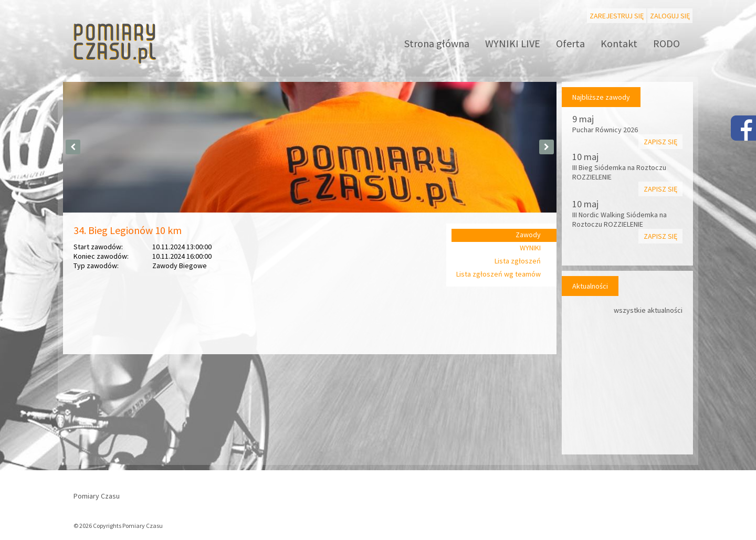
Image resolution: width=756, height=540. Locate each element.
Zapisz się (660, 142)
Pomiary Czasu (97, 496)
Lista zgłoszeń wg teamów (498, 274)
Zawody (528, 235)
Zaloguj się (670, 16)
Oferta (570, 43)
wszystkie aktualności (648, 310)
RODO (666, 43)
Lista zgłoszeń (518, 261)
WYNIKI (530, 248)
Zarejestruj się (617, 16)
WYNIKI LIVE (513, 43)
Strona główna (437, 43)
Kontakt (619, 43)
